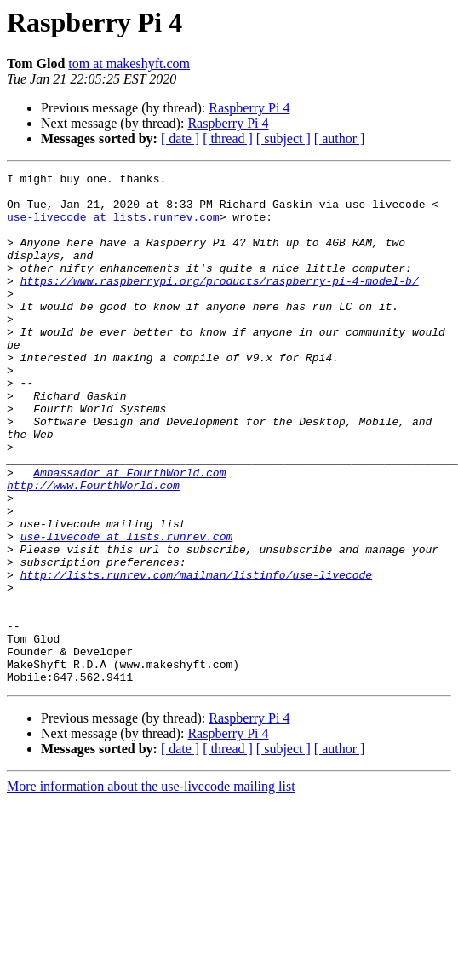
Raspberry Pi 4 (249, 108)
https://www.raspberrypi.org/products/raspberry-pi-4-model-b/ (220, 303)
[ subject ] (283, 138)
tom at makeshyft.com (129, 63)
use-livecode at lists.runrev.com (113, 227)
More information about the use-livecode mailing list (151, 888)
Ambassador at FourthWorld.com (129, 533)
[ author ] (340, 138)
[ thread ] (228, 138)
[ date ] (180, 138)
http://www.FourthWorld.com (93, 549)
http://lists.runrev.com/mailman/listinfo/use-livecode (196, 656)
